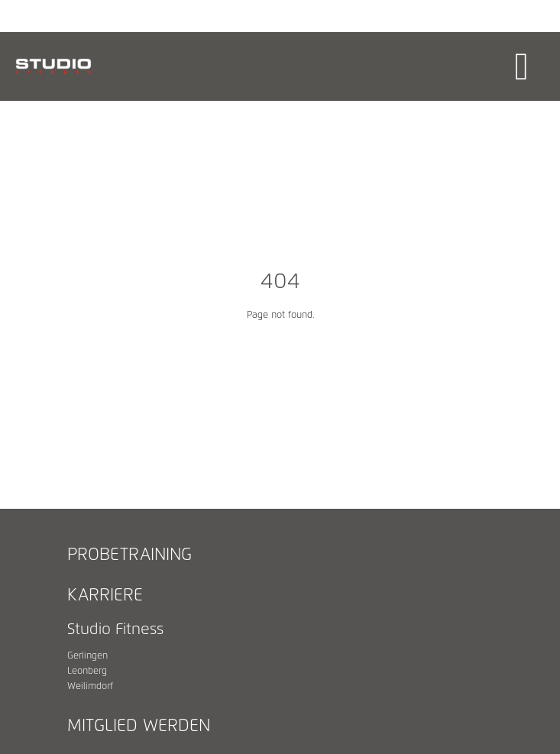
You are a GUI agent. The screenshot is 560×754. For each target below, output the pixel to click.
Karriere (105, 596)
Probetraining (129, 555)
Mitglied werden (139, 726)
